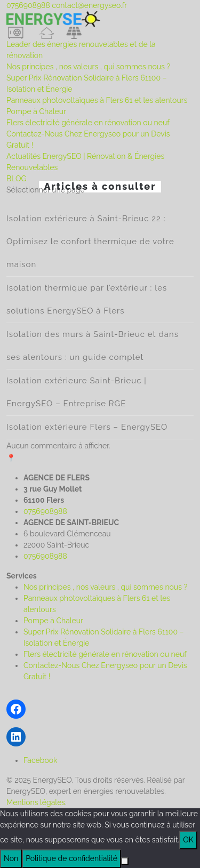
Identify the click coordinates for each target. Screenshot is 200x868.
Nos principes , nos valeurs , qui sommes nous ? (88, 67)
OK (188, 840)
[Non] (125, 861)
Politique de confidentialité (71, 858)
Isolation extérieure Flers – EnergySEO (87, 427)
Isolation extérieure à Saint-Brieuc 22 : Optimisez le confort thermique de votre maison (90, 242)
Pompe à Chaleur (36, 111)
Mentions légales (36, 802)
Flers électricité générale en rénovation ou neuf (88, 123)
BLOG (17, 179)
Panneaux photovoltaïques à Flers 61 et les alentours (97, 100)
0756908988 (28, 5)
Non (11, 858)
